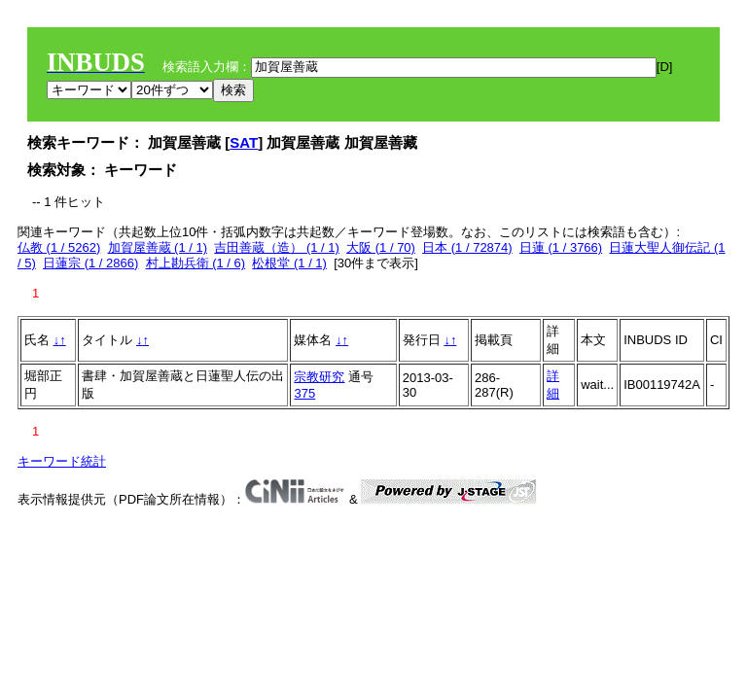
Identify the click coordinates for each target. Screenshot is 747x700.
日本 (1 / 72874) (467, 247)
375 (304, 393)
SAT (244, 142)
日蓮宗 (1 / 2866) (90, 263)
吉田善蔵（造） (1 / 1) (277, 247)
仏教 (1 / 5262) (59, 247)
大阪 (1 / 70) (381, 247)
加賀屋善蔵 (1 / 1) (158, 247)
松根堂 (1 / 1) (289, 263)
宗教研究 (319, 377)
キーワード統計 (62, 461)
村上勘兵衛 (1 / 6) (196, 263)
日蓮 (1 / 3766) (561, 247)
